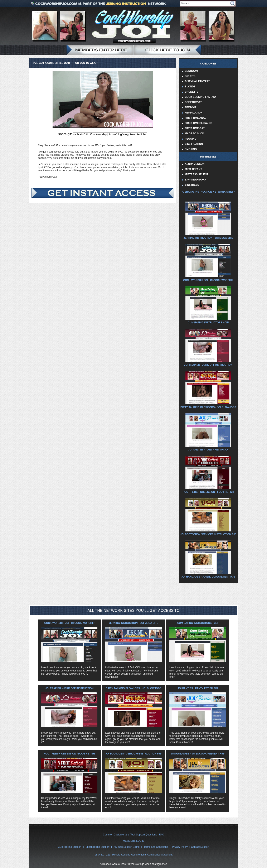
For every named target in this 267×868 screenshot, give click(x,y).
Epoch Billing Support (98, 847)
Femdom (190, 107)
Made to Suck (194, 134)
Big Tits (190, 76)
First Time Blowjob (198, 123)
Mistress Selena (197, 174)
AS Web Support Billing (127, 847)
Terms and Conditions (156, 847)
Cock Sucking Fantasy (201, 97)
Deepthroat (193, 102)
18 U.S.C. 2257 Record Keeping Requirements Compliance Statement (133, 855)
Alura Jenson (195, 164)
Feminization (194, 113)
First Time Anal (196, 118)
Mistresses (208, 157)
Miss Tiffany (193, 169)
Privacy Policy (180, 847)
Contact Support (200, 847)
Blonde (190, 87)
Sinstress (192, 185)
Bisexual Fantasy (197, 81)
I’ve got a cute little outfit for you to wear (65, 63)
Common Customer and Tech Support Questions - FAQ (133, 835)
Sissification (194, 144)
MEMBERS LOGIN (133, 841)
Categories (208, 64)
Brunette (192, 92)
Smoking (191, 149)
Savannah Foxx (195, 180)
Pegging (191, 139)
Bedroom (191, 71)
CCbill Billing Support (70, 847)
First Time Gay (195, 128)
